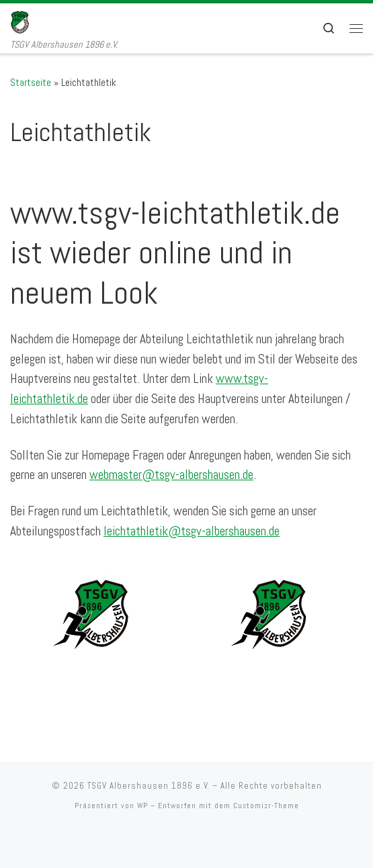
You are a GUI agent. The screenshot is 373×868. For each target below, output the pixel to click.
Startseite (31, 82)
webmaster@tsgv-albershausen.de (171, 475)
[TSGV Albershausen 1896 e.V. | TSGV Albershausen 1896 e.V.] (29, 20)
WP (142, 806)
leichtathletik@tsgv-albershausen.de (192, 531)
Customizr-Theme (266, 806)
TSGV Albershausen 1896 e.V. (149, 786)
